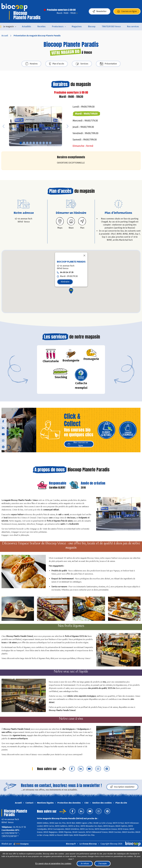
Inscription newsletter (122, 787)
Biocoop (92, 27)
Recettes (41, 27)
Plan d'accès (57, 64)
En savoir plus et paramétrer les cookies (53, 864)
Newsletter (100, 11)
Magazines (77, 27)
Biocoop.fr (71, 844)
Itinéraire (65, 282)
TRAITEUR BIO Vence (111, 27)
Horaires (31, 64)
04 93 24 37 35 (67, 272)
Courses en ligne (127, 11)
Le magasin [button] (8, 27)
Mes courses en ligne (78, 444)
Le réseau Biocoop (88, 844)
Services (82, 64)
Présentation (108, 64)
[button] (4, 126)
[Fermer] (84, 255)
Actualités (27, 27)
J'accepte (102, 864)
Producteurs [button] (58, 27)
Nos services (133, 27)
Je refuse (85, 864)
